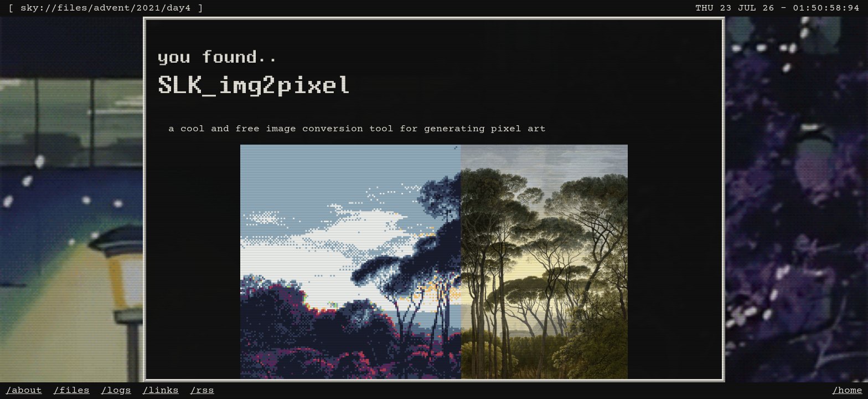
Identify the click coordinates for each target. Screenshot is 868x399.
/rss (202, 391)
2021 (148, 8)
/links (161, 391)
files (72, 8)
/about (24, 391)
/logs (116, 391)
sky (30, 8)
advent (112, 8)
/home (847, 391)
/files (71, 391)
